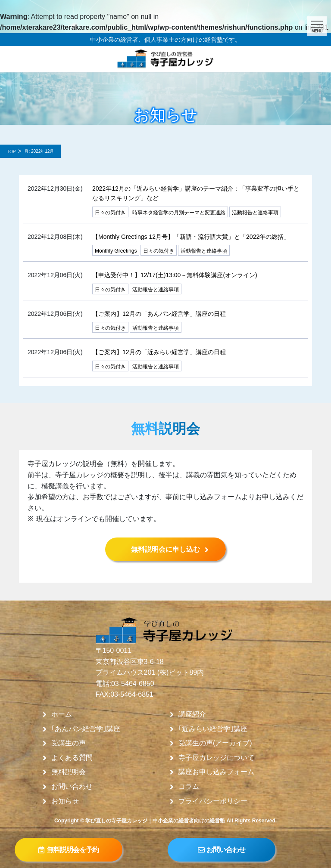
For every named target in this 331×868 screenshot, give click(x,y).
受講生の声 (69, 743)
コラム (189, 787)
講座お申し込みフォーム (216, 772)
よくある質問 (72, 758)
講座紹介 (192, 714)
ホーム (62, 714)
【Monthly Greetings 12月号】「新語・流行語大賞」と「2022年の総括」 (191, 237)
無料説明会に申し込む (165, 549)
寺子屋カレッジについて (216, 758)
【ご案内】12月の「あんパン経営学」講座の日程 (159, 314)
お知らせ (65, 801)
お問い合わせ (72, 787)
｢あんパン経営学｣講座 (86, 729)
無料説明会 (69, 772)
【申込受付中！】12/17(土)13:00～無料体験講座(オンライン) (175, 275)
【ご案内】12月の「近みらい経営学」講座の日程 (159, 352)
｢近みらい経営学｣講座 (213, 729)
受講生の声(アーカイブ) (215, 743)
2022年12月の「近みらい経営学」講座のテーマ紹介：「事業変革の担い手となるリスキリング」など (196, 193)
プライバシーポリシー (213, 801)
